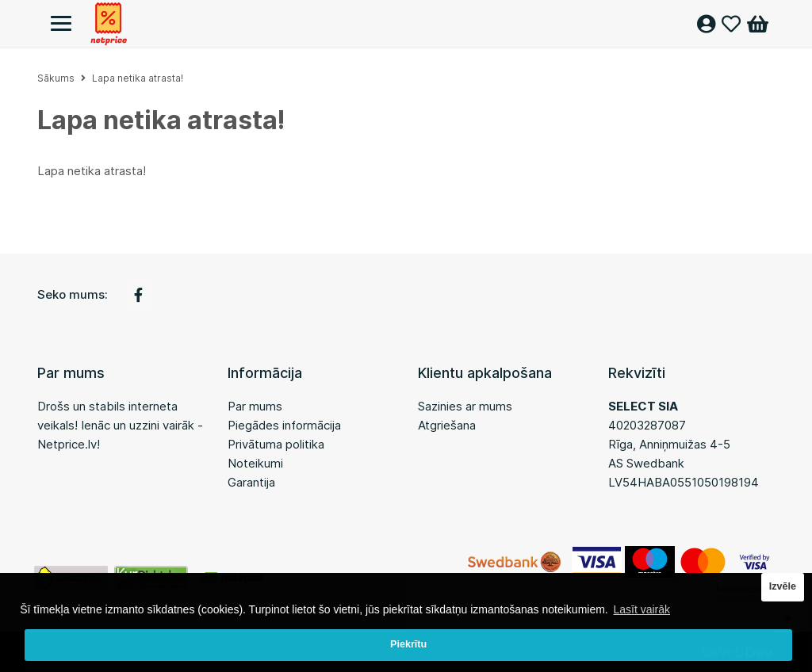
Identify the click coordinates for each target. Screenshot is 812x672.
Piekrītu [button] (408, 644)
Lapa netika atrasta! (138, 78)
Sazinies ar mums (465, 406)
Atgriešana (447, 425)
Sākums (56, 78)
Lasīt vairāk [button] (642, 609)
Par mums (255, 406)
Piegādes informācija (284, 425)
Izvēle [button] (783, 586)
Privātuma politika (276, 444)
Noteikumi (255, 463)
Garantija (251, 482)
